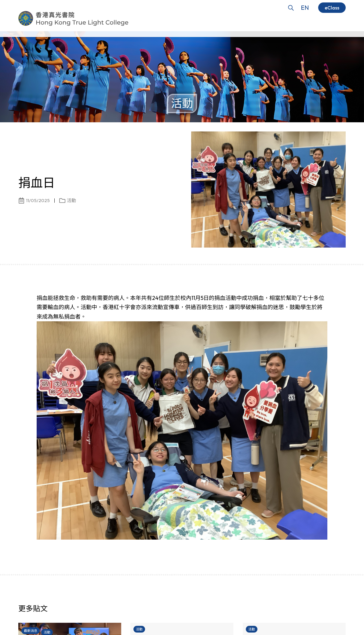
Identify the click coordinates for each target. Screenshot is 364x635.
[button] (330, 611)
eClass (332, 8)
